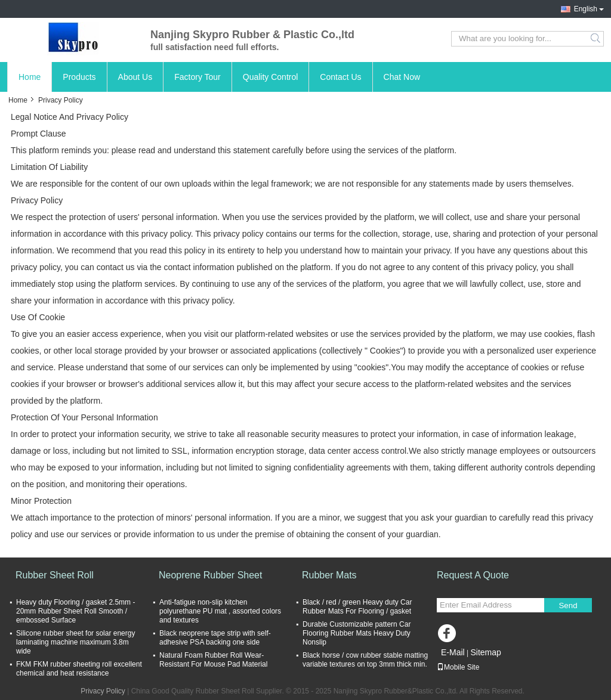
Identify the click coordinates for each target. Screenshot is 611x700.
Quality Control (271, 77)
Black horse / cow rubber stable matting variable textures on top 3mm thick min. (365, 660)
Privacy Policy (103, 691)
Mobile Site (458, 667)
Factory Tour (198, 77)
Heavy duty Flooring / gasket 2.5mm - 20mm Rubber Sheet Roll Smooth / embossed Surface (75, 611)
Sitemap (485, 652)
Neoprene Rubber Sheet (210, 575)
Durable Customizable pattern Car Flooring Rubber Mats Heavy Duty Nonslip (357, 633)
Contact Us (340, 77)
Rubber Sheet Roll (55, 575)
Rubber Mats (329, 575)
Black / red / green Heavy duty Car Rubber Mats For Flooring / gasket (357, 607)
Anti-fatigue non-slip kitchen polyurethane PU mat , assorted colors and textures (220, 611)
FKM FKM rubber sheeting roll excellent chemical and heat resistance (79, 669)
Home (30, 77)
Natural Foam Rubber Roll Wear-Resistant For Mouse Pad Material (213, 660)
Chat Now (402, 77)
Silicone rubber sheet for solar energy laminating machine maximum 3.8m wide (75, 642)
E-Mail (453, 652)
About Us (135, 77)
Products (79, 77)
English (586, 9)
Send (568, 605)
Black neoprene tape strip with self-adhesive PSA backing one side (215, 638)
